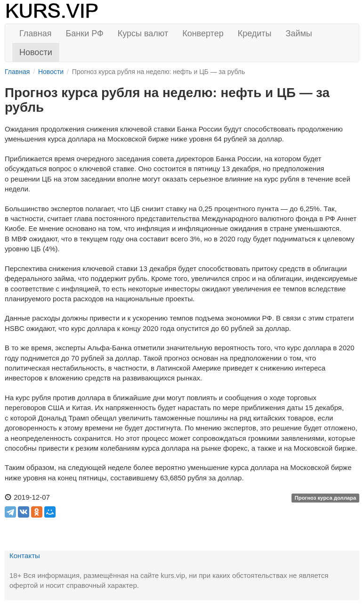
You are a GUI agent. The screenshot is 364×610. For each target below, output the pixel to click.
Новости (36, 52)
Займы (299, 33)
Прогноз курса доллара (326, 498)
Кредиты (255, 33)
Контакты (25, 556)
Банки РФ (85, 33)
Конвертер (203, 33)
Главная (36, 33)
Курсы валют (143, 33)
